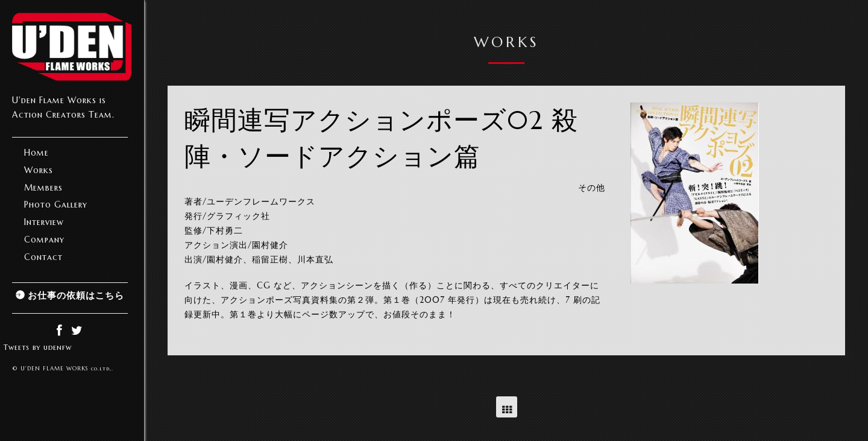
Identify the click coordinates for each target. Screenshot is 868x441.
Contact (43, 257)
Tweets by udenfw (38, 347)
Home (36, 153)
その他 (592, 188)
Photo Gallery (56, 205)
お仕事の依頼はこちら (76, 295)
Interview (44, 222)
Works (39, 170)
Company (44, 240)
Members (43, 188)
